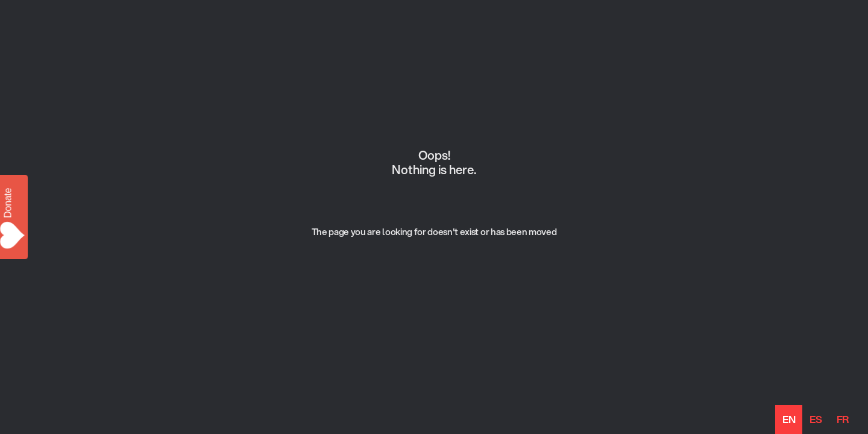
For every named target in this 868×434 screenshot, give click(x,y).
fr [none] (843, 420)
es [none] (816, 420)
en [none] (789, 420)
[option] (816, 420)
